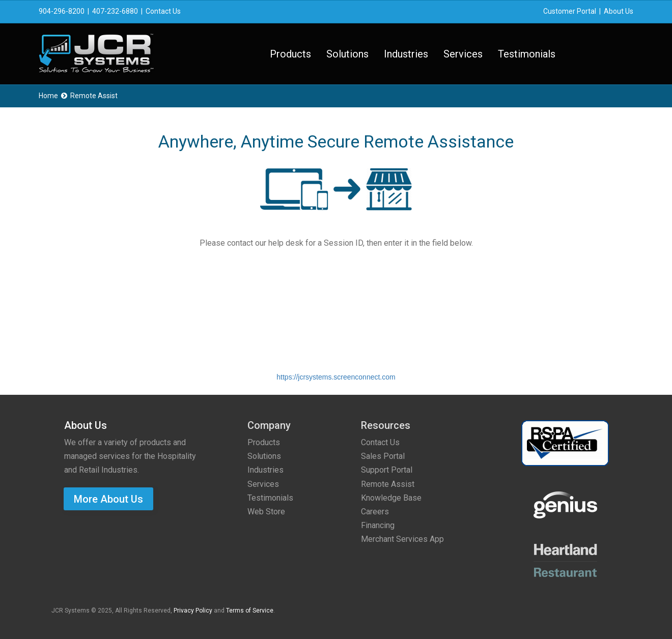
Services (463, 54)
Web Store (266, 512)
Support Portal (387, 470)
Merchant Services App (402, 539)
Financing (378, 525)
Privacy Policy (193, 611)
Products (290, 54)
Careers (375, 512)
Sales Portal (383, 456)
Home (48, 96)
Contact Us (163, 11)
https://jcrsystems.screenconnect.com (336, 377)
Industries (406, 54)
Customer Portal (570, 11)
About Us (619, 11)
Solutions (347, 54)
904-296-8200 (62, 11)
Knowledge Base (391, 498)
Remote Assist (388, 484)
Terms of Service (250, 611)
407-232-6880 (115, 11)
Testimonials (527, 54)
